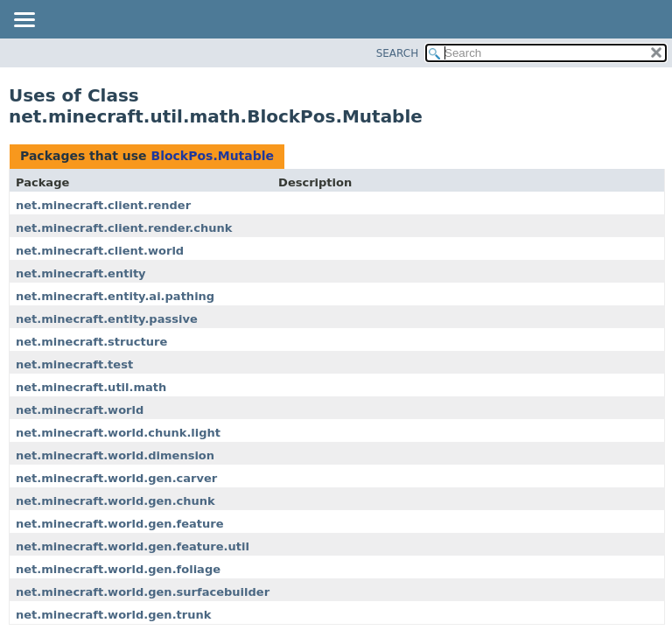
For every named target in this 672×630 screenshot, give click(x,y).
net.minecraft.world (80, 410)
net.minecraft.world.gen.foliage (118, 569)
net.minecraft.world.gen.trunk (113, 615)
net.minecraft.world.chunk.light (118, 433)
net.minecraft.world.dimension (115, 455)
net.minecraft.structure (91, 342)
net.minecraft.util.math (91, 387)
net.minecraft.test (74, 364)
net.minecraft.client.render (103, 205)
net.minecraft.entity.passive (107, 319)
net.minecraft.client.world (100, 251)
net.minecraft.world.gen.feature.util (133, 546)
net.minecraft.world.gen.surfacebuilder (143, 592)
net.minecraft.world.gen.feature (120, 524)
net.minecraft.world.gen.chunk (115, 501)
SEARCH (398, 53)
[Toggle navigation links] (24, 21)
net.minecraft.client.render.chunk (124, 228)
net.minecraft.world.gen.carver (116, 478)
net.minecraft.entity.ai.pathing (115, 296)
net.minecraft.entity (81, 273)
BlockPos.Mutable (212, 156)
